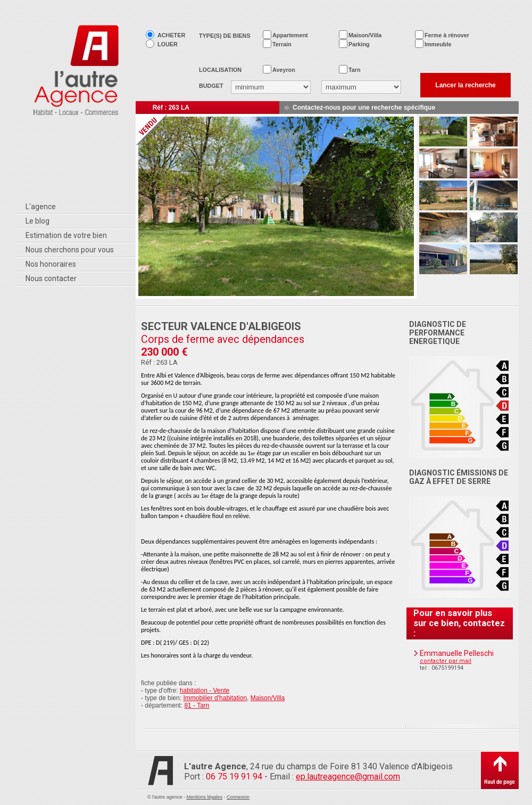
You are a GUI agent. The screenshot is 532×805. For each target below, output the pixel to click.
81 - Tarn (197, 705)
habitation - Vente (205, 691)
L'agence (41, 207)
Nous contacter (51, 278)
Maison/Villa (268, 698)
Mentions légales (204, 797)
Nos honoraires (51, 264)
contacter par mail (446, 661)
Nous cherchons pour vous (70, 250)
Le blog (38, 221)
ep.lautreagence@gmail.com (348, 777)
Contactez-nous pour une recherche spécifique (364, 108)
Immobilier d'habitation (215, 698)
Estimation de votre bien (66, 235)
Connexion (238, 797)
